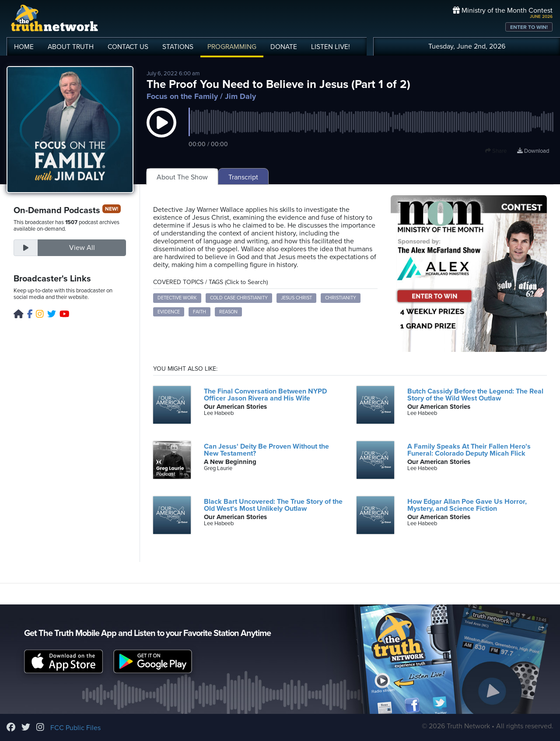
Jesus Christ (296, 298)
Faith (199, 312)
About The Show (182, 177)
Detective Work (177, 298)
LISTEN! (331, 47)
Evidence (169, 312)
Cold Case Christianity (239, 298)
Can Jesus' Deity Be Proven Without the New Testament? (266, 450)
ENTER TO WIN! (529, 27)
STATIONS (178, 47)
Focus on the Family (182, 96)
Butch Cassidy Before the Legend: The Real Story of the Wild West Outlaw (475, 395)
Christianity (341, 298)
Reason (228, 312)
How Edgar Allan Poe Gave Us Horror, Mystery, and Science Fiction (467, 505)
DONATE (284, 47)
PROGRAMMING (232, 47)
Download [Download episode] (533, 151)
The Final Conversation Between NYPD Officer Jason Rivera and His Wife (265, 395)
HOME (24, 47)
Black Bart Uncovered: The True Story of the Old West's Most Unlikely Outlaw (273, 505)
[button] (161, 131)
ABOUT (71, 47)
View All (82, 248)
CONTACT (128, 47)
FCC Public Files (75, 728)
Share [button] (496, 151)
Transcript (243, 177)
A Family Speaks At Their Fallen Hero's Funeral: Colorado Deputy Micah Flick (469, 450)
